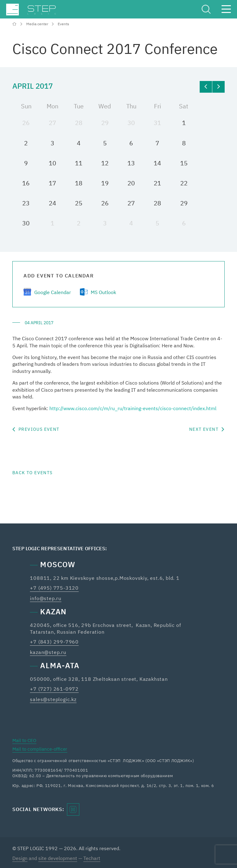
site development (58, 858)
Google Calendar (53, 292)
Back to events (33, 473)
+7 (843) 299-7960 (54, 642)
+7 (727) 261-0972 (54, 689)
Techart (92, 858)
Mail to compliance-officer (40, 749)
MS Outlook (103, 292)
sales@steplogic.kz (53, 699)
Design (20, 858)
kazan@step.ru (48, 652)
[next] (218, 87)
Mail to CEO (24, 740)
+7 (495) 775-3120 (54, 588)
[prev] (206, 87)
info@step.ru (46, 598)
